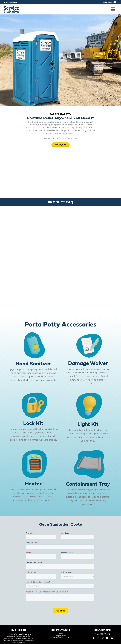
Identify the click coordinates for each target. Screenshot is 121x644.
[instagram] (98, 638)
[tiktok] (103, 638)
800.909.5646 (12, 2)
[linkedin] (112, 638)
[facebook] (93, 638)
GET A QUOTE (108, 2)
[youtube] (107, 638)
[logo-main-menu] (11, 7)
